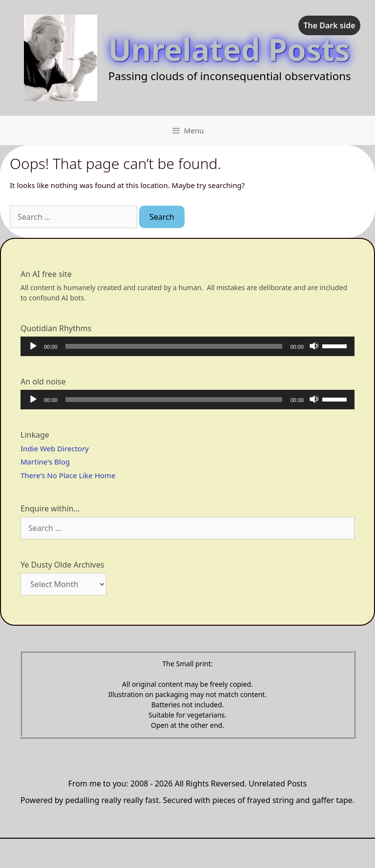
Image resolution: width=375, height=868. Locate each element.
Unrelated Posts (229, 49)
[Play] (33, 346)
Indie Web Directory (55, 448)
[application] (187, 346)
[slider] (174, 346)
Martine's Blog (45, 462)
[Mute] (314, 346)
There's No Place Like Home (68, 475)
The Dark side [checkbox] (329, 25)
